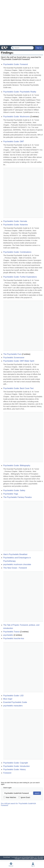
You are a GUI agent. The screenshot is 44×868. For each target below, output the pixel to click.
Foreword (7, 773)
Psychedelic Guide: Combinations (17, 252)
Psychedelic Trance (11, 632)
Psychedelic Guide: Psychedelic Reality (20, 92)
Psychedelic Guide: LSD (13, 696)
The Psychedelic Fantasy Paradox (18, 497)
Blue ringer (8, 699)
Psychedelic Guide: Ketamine (16, 225)
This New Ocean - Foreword (15, 568)
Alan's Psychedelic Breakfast (15, 554)
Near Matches (10, 797)
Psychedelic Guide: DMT (14, 142)
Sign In (39, 48)
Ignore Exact (24, 797)
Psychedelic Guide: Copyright (16, 763)
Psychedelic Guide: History (14, 769)
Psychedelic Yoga (11, 494)
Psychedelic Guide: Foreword (16, 64)
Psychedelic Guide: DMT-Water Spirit (19, 361)
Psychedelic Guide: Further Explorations (20, 277)
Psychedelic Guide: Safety (14, 490)
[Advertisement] (22, 23)
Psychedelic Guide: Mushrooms (16, 117)
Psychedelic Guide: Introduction (16, 766)
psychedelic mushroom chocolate (17, 564)
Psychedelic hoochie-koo (14, 638)
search (37, 793)
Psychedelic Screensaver (14, 358)
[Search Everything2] (22, 48)
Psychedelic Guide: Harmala (15, 221)
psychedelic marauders (13, 706)
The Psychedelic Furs (12, 354)
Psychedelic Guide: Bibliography (17, 465)
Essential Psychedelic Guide (15, 702)
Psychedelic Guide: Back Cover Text (18, 388)
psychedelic (8, 635)
